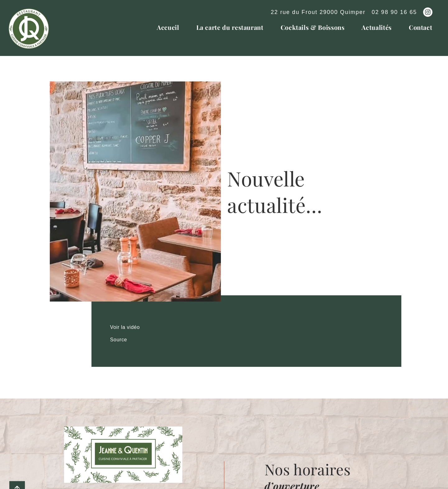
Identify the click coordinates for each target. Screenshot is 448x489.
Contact (420, 27)
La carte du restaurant (230, 27)
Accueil (168, 27)
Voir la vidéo (125, 327)
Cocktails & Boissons (313, 27)
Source (119, 340)
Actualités (376, 27)
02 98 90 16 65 (394, 12)
